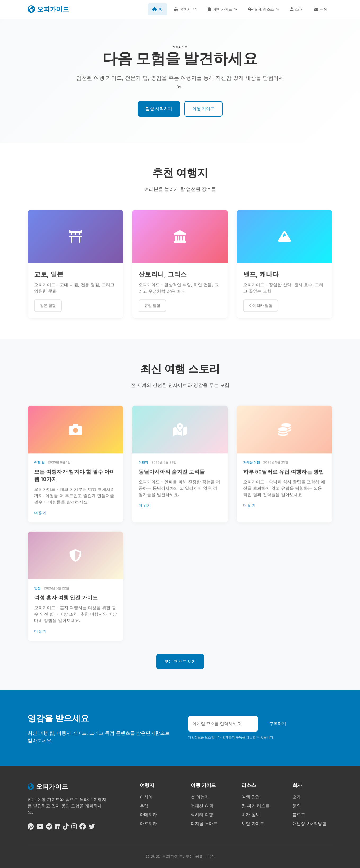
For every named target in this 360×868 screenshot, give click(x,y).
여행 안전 (251, 797)
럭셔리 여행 (202, 814)
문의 (297, 806)
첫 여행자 (200, 797)
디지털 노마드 (204, 823)
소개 (297, 797)
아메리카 (148, 814)
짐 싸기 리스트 (256, 806)
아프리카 (148, 823)
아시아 (146, 797)
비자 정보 (251, 814)
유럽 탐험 (152, 310)
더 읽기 (40, 517)
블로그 (299, 814)
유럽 (144, 806)
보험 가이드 (253, 823)
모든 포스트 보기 (180, 661)
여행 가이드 (203, 109)
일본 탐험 (48, 310)
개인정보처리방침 (309, 823)
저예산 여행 (202, 806)
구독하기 (278, 724)
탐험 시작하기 (159, 109)
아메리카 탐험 (261, 310)
